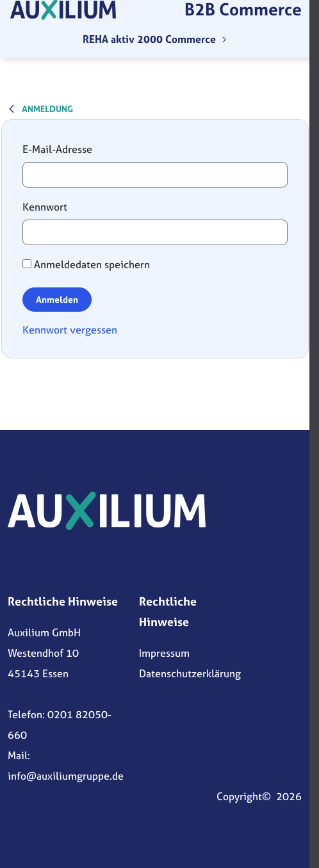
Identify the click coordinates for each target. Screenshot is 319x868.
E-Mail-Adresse (57, 149)
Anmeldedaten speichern (86, 264)
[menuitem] (155, 39)
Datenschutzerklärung (190, 673)
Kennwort (45, 207)
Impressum (164, 653)
